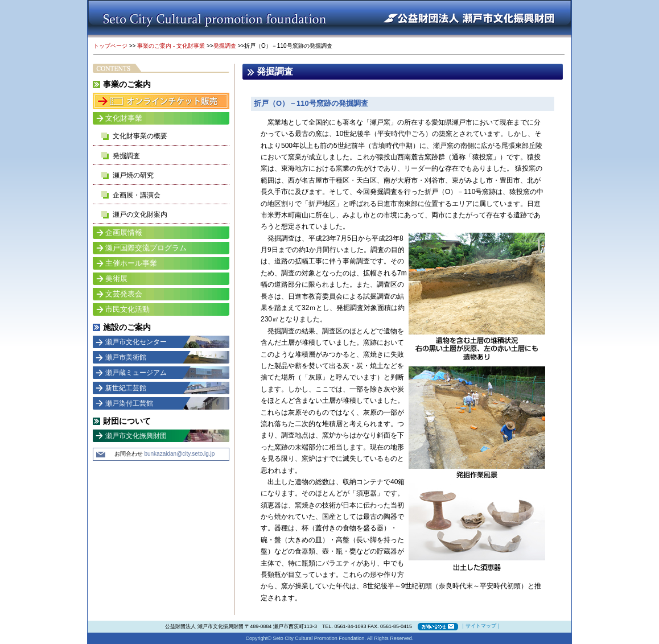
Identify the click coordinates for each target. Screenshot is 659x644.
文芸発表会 (124, 294)
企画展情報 (124, 232)
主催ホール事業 (131, 263)
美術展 (116, 278)
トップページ (110, 46)
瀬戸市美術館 (126, 357)
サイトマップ (481, 626)
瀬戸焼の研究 (133, 175)
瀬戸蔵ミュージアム (136, 373)
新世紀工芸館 (126, 388)
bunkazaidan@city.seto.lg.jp (179, 454)
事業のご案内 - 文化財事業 (171, 46)
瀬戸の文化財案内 (140, 214)
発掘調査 (225, 46)
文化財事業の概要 (140, 136)
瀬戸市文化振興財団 (136, 436)
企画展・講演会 (137, 195)
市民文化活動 (127, 309)
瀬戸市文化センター (136, 342)
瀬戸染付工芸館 (129, 403)
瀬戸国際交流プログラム (146, 248)
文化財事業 (124, 118)
